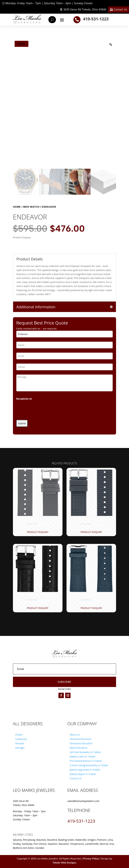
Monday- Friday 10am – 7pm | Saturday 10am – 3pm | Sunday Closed (49, 3)
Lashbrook (21, 739)
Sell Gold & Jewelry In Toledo (85, 752)
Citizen (19, 735)
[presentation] (42, 409)
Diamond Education (81, 739)
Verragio (20, 748)
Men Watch (31, 207)
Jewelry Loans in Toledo (83, 757)
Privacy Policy (91, 859)
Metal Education (79, 748)
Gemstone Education (81, 743)
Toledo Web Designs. (64, 863)
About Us (75, 735)
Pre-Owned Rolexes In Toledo (86, 761)
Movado (20, 743)
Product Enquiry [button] (38, 532)
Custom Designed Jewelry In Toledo (89, 765)
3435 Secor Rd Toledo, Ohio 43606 (85, 9)
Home (17, 207)
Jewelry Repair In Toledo (83, 774)
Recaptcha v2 (24, 399)
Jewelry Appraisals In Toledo (85, 770)
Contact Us (120, 9)
